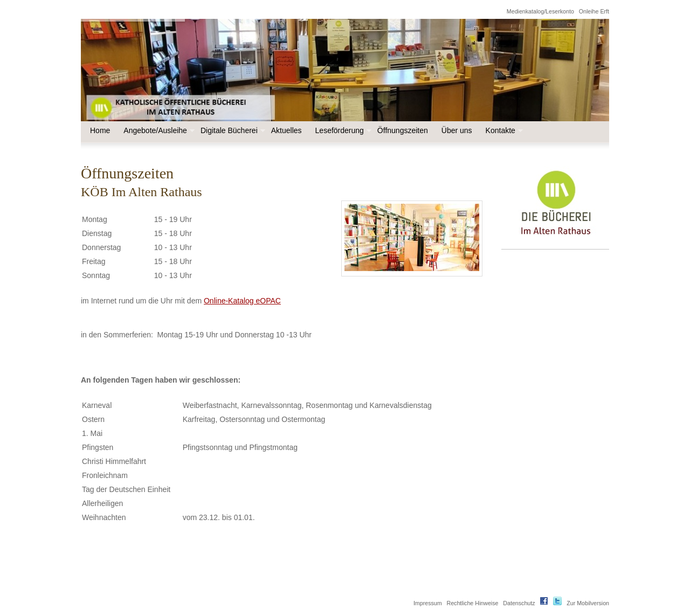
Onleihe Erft (594, 11)
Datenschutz (519, 603)
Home (100, 130)
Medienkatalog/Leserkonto (540, 11)
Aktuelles (287, 130)
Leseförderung (342, 130)
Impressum (428, 603)
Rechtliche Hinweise (472, 603)
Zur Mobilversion (588, 603)
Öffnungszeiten (403, 130)
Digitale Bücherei (232, 130)
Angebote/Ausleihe (158, 130)
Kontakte (503, 130)
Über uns (457, 130)
